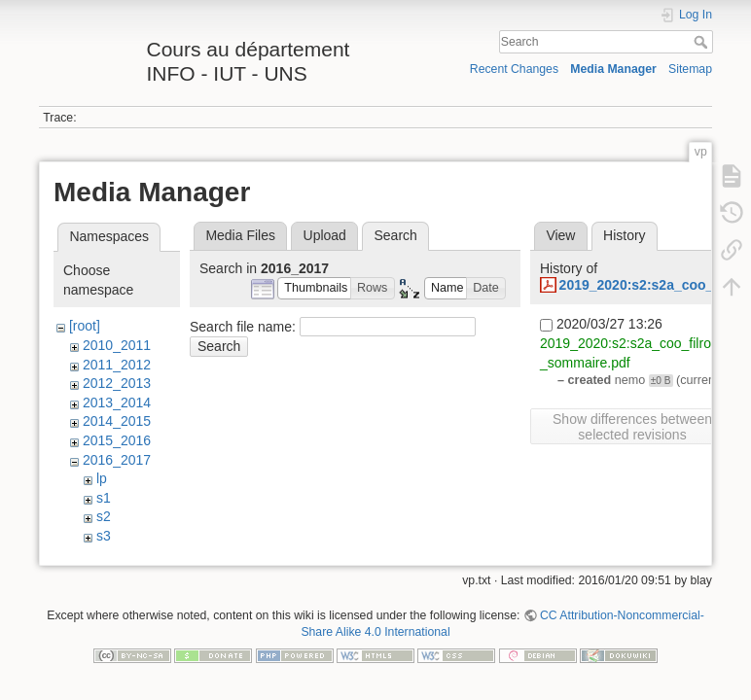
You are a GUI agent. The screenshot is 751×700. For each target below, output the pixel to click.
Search (703, 42)
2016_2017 (117, 460)
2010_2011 (117, 345)
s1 (104, 498)
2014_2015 (117, 421)
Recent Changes (514, 69)
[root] (85, 326)
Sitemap (690, 69)
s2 (104, 516)
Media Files (240, 235)
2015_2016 (117, 440)
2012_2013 (117, 383)
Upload (325, 235)
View (560, 235)
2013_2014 (117, 402)
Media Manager (613, 69)
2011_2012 (117, 365)
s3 (104, 536)
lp (102, 478)
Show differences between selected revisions (632, 427)
